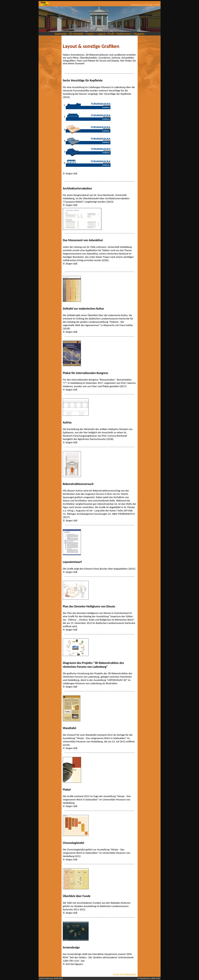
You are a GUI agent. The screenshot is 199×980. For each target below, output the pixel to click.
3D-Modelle (76, 34)
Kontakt (149, 5)
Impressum (137, 5)
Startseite (61, 34)
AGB (157, 5)
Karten (90, 34)
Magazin (139, 34)
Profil (111, 34)
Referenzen (124, 34)
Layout (101, 34)
